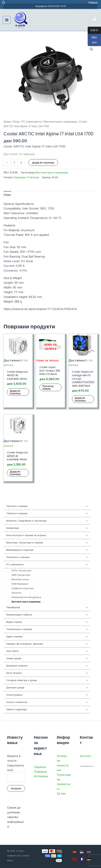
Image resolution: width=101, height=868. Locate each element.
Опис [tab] (7, 195)
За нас (61, 793)
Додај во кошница (43, 162)
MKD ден (92, 41)
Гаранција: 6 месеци (26, 177)
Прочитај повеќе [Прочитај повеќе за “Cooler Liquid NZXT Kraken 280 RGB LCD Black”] (48, 387)
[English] (89, 852)
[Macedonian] (75, 852)
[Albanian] (75, 859)
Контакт (86, 756)
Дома (7, 122)
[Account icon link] (93, 2)
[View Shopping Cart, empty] (94, 20)
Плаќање (40, 772)
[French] (82, 859)
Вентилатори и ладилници (60, 122)
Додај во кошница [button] (15, 392)
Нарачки (40, 767)
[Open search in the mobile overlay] (4, 3)
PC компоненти (31, 122)
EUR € (93, 30)
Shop (16, 122)
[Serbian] (82, 852)
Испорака (41, 776)
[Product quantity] (14, 163)
